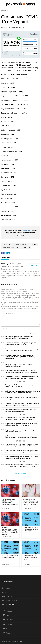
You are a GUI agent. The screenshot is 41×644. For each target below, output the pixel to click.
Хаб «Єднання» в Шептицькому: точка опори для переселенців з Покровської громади (23, 392)
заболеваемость (10, 247)
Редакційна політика (10, 600)
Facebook (8, 611)
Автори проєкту (8, 596)
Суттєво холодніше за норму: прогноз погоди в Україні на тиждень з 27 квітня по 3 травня (22, 445)
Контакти (6, 592)
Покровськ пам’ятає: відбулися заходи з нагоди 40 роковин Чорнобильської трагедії (22, 457)
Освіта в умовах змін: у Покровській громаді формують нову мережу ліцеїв (21, 344)
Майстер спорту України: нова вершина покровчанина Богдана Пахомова (19, 337)
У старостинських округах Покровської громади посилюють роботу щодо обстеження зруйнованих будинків (22, 364)
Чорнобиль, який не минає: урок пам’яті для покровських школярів (21, 431)
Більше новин (21, 473)
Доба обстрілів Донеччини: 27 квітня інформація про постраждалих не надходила (22, 404)
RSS (6, 629)
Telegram (26, 230)
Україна (5, 10)
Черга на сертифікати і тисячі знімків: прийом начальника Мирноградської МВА (21, 425)
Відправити (34, 334)
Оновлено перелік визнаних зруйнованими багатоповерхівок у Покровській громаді (21, 418)
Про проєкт (7, 588)
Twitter (7, 615)
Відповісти (34, 265)
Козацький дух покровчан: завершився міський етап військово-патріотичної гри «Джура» (22, 465)
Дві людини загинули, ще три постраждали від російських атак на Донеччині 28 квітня (22, 378)
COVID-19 (26, 247)
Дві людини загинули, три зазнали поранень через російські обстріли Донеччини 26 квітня (21, 437)
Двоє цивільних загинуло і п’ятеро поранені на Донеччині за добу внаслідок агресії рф (22, 451)
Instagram (8, 619)
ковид (33, 244)
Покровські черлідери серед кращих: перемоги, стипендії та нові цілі (22, 398)
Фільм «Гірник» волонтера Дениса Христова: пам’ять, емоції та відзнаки (21, 410)
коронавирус (20, 244)
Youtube (8, 625)
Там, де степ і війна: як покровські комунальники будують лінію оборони (23, 386)
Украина (7, 244)
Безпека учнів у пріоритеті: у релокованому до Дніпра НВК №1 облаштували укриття (22, 350)
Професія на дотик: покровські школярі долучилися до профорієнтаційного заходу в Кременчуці (21, 357)
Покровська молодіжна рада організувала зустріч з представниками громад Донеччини (21, 371)
